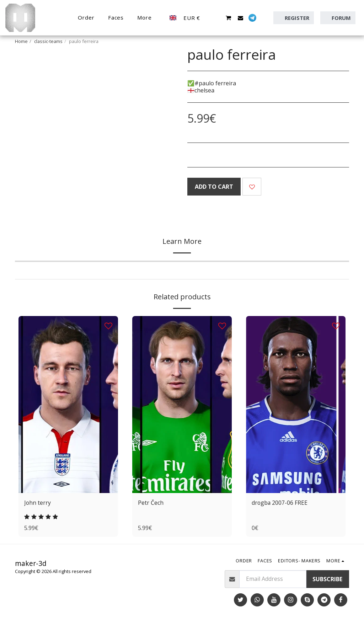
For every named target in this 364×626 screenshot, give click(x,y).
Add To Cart (214, 187)
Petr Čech (151, 503)
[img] (68, 405)
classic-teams (48, 41)
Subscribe (327, 579)
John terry (38, 503)
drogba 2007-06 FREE (280, 503)
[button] (216, 18)
